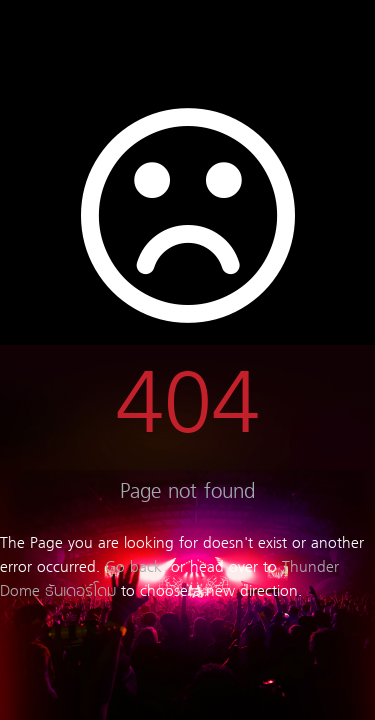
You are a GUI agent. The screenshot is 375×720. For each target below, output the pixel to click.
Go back (133, 568)
